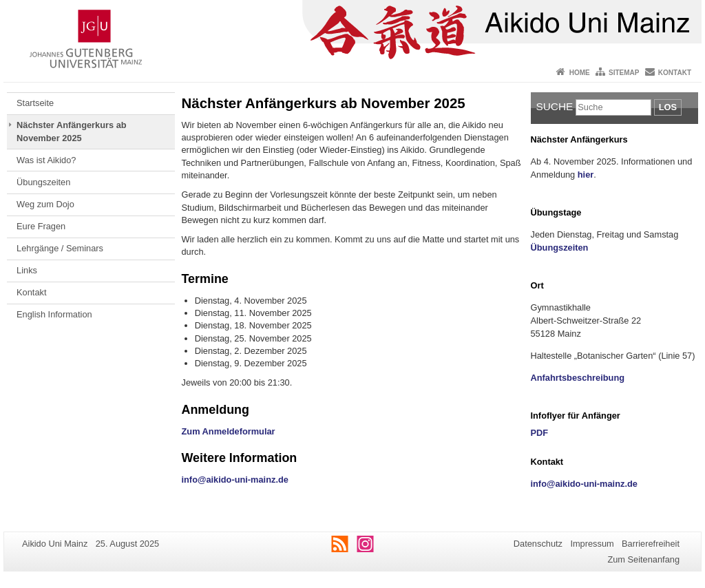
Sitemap (624, 73)
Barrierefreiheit (651, 544)
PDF (540, 433)
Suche (555, 106)
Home (580, 73)
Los (668, 107)
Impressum (592, 544)
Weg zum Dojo (45, 204)
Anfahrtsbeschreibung (578, 378)
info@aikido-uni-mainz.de (235, 480)
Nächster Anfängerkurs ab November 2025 (72, 131)
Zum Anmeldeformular (229, 431)
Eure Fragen (41, 226)
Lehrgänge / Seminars (60, 248)
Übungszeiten (43, 182)
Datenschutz (538, 544)
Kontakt (675, 73)
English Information (54, 314)
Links (27, 270)
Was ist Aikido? (46, 160)
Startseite (35, 103)
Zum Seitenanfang (643, 559)
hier (586, 175)
